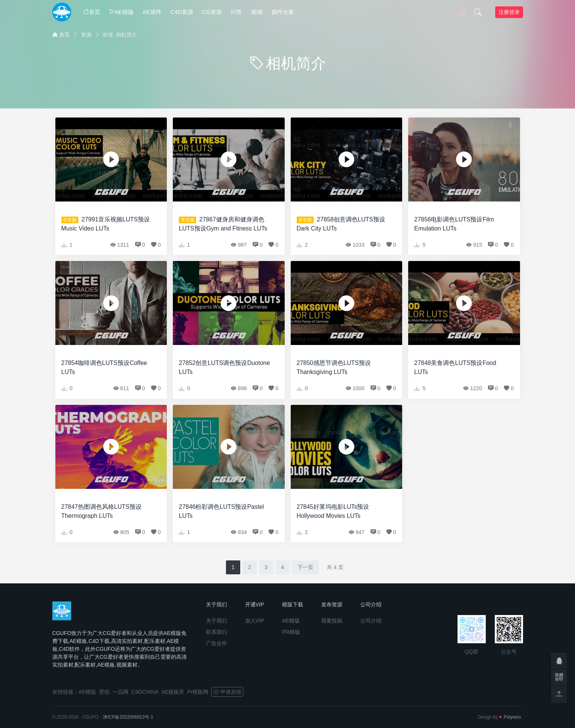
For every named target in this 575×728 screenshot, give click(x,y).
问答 (236, 12)
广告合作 (217, 643)
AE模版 (121, 12)
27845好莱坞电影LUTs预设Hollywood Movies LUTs (333, 511)
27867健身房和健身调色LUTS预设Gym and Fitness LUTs (223, 224)
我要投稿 (332, 621)
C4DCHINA (145, 692)
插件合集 (283, 12)
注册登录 (509, 12)
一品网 (120, 692)
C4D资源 (182, 12)
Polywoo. (513, 717)
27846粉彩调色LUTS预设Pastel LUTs (221, 511)
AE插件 (152, 12)
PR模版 (291, 632)
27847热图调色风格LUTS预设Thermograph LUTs (101, 511)
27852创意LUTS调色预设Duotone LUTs (224, 367)
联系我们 (217, 632)
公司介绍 (371, 621)
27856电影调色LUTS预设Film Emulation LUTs (454, 224)
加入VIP (255, 621)
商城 (257, 12)
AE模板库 (173, 692)
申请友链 (227, 692)
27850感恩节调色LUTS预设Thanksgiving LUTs (334, 367)
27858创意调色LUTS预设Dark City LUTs (341, 224)
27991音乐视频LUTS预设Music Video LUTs (106, 224)
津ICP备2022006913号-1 (128, 717)
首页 (92, 12)
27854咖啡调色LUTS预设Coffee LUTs (104, 367)
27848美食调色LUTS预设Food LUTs (455, 367)
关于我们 (217, 621)
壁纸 (104, 692)
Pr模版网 (198, 692)
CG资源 (212, 12)
